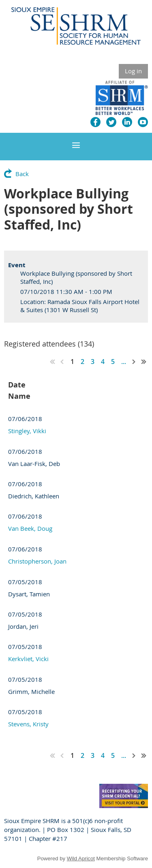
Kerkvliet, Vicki (28, 659)
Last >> (144, 362)
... (124, 362)
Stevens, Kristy (28, 724)
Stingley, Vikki (27, 431)
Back (22, 174)
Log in (133, 71)
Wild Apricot (81, 858)
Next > (134, 362)
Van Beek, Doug (30, 528)
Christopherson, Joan (37, 561)
